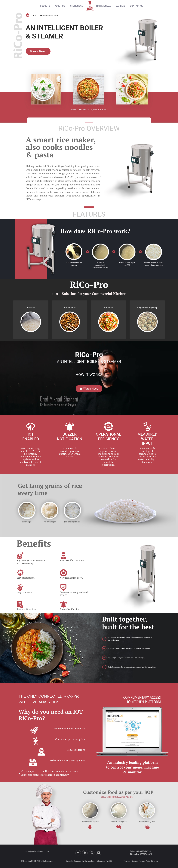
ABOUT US (60, 6)
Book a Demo (38, 51)
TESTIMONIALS (104, 6)
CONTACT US (137, 6)
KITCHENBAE (76, 6)
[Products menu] (44, 6)
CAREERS (121, 6)
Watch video (89, 389)
